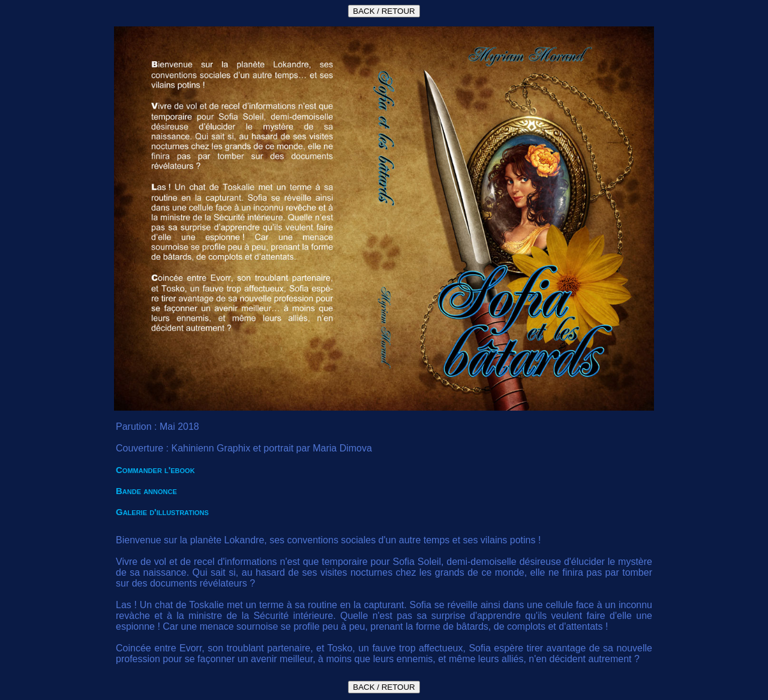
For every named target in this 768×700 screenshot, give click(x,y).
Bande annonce (146, 491)
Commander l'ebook (155, 470)
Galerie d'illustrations (162, 512)
